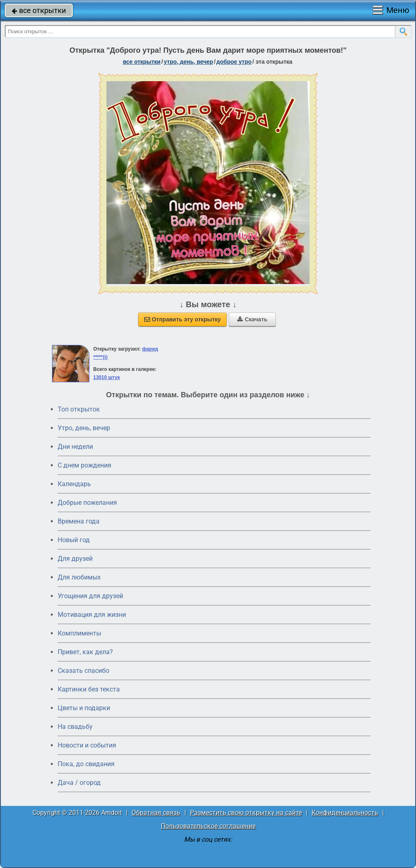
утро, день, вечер (188, 62)
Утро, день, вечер (84, 428)
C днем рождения (84, 465)
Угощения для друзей (90, 596)
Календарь (74, 484)
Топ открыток (79, 409)
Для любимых (79, 577)
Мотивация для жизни (92, 615)
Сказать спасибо (83, 671)
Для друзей (75, 559)
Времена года (79, 521)
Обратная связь (156, 813)
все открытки (39, 10)
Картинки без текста (89, 689)
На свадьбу (75, 727)
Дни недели (75, 447)
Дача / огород (79, 783)
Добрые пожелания (87, 503)
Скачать (252, 319)
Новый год (74, 540)
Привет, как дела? (85, 652)
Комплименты (79, 633)
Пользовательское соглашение (208, 826)
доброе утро (234, 62)
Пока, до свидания (86, 764)
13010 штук (106, 377)
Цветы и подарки (84, 708)
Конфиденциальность (345, 813)
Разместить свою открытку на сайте (246, 813)
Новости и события (87, 745)
